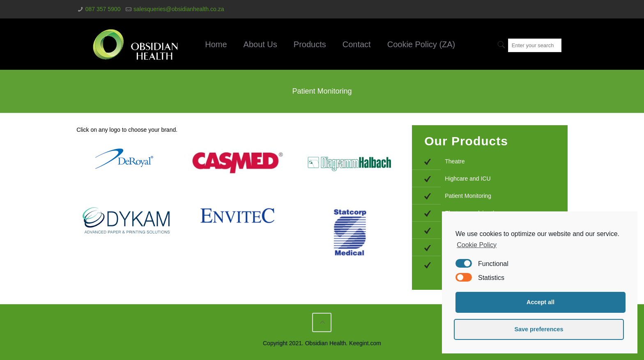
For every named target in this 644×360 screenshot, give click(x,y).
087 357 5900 (103, 9)
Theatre (455, 161)
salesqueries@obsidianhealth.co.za (179, 9)
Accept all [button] (540, 302)
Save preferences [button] (539, 329)
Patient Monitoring (468, 196)
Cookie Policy (477, 245)
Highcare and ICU (468, 179)
